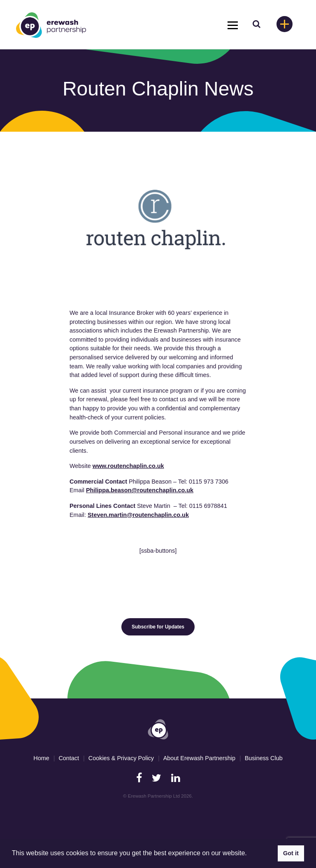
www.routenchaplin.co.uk (128, 466)
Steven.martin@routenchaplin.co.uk (138, 515)
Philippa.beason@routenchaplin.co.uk (140, 490)
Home (41, 758)
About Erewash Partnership (199, 758)
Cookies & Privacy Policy (121, 758)
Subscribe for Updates (158, 627)
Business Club (264, 758)
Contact (69, 758)
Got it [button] (291, 853)
